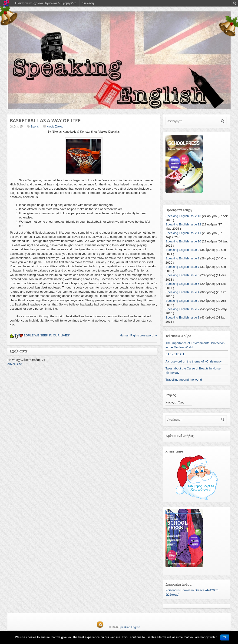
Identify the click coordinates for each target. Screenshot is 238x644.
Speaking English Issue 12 (183, 224)
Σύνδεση (88, 3)
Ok (225, 637)
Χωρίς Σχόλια (55, 127)
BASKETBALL (175, 354)
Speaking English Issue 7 (182, 267)
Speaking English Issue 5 (182, 284)
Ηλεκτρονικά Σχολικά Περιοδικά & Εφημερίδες (46, 3)
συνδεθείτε (15, 364)
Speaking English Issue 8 (182, 258)
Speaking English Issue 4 (182, 292)
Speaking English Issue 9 (182, 250)
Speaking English (129, 627)
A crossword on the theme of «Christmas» (193, 361)
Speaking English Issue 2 (182, 309)
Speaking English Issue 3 (182, 301)
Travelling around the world (184, 380)
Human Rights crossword (139, 335)
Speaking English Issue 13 (183, 216)
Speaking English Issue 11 (183, 233)
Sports (35, 127)
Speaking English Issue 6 (182, 275)
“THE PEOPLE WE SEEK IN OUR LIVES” (40, 335)
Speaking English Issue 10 (183, 241)
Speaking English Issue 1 (182, 317)
